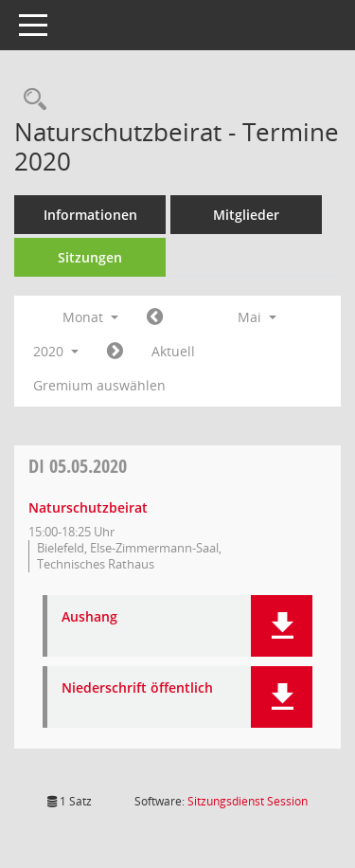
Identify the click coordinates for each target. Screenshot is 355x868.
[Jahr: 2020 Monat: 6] (115, 352)
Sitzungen (90, 257)
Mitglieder (246, 215)
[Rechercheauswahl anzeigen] (30, 100)
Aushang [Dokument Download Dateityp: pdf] (89, 617)
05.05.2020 (78, 466)
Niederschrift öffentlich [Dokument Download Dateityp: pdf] (137, 688)
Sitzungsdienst (248, 801)
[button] (282, 626)
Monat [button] (90, 317)
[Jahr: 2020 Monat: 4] (155, 317)
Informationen (90, 215)
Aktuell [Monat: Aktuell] (173, 351)
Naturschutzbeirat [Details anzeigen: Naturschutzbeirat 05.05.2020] (88, 507)
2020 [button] (56, 351)
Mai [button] (257, 317)
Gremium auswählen (99, 385)
